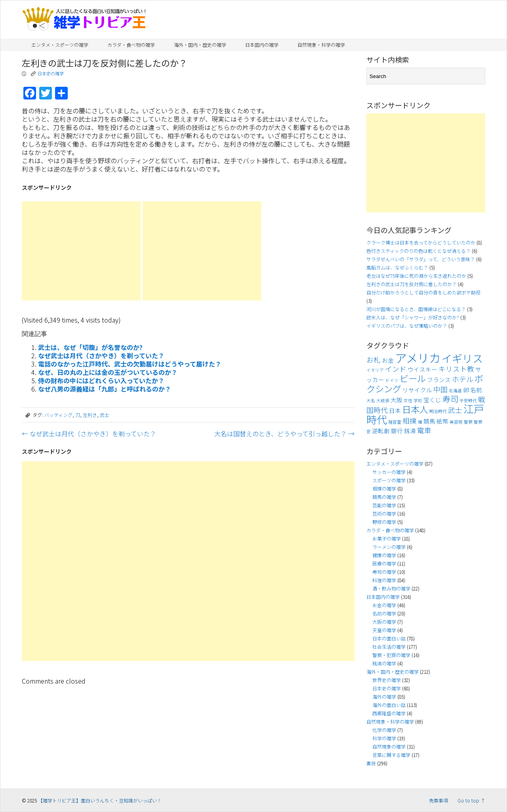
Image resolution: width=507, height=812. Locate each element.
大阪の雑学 (384, 622)
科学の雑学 (384, 738)
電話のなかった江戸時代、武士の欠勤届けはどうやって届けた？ (130, 364)
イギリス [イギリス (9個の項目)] (462, 358)
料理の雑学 (384, 580)
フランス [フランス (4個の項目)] (439, 379)
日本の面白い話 (389, 638)
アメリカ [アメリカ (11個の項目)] (418, 357)
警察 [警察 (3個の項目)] (468, 422)
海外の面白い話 (389, 705)
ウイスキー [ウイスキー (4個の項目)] (422, 369)
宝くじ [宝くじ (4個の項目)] (432, 400)
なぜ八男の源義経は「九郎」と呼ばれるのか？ (105, 389)
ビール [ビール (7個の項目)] (413, 378)
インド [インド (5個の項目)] (396, 369)
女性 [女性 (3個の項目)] (408, 400)
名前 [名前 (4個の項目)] (476, 390)
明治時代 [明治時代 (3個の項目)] (438, 411)
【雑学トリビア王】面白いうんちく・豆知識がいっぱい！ (100, 800)
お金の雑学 (384, 605)
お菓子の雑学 (387, 538)
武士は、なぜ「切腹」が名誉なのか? (90, 347)
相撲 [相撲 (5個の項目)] (410, 421)
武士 (105, 415)
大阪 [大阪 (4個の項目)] (396, 400)
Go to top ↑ (471, 800)
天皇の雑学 (384, 630)
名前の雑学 (384, 613)
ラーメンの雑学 (389, 547)
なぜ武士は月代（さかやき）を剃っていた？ (101, 355)
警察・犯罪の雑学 (391, 655)
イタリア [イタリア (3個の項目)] (375, 370)
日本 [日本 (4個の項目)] (395, 410)
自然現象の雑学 (389, 746)
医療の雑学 (384, 563)
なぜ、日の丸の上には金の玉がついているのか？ (108, 372)
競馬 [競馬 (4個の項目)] (429, 421)
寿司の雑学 (384, 572)
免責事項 (438, 800)
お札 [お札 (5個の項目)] (374, 360)
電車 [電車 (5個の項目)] (424, 430)
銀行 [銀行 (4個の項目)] (397, 431)
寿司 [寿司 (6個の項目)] (450, 399)
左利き (90, 415)
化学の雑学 (384, 730)
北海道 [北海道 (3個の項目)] (455, 391)
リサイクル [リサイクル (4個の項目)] (417, 390)
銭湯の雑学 (384, 663)
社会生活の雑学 (389, 647)
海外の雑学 (384, 696)
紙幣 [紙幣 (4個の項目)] (442, 421)
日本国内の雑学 (262, 45)
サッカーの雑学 (389, 472)
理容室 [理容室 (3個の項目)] (395, 422)
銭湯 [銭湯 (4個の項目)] (410, 431)
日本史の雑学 (51, 73)
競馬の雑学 (384, 497)
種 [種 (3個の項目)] (420, 422)
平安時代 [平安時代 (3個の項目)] (468, 400)
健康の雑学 (384, 555)
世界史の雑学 (387, 680)
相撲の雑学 (384, 488)
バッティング (58, 415)
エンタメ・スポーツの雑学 (60, 45)
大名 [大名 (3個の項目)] (371, 400)
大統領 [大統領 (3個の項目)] (383, 400)
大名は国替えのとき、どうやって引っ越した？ (284, 434)
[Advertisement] (81, 251)
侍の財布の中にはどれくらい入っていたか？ (101, 380)
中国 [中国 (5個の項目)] (440, 389)
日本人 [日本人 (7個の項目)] (415, 409)
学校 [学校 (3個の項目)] (418, 400)
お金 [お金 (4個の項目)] (388, 360)
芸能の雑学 (384, 505)
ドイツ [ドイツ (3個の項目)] (392, 380)
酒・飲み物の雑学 (391, 588)
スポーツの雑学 (389, 480)
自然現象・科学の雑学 (321, 45)
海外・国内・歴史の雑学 (200, 45)
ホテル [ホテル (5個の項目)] (463, 379)
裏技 (371, 763)
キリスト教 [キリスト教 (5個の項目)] (456, 369)
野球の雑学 (384, 522)
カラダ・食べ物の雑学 (131, 45)
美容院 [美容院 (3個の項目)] (456, 422)
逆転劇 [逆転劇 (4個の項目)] (381, 431)
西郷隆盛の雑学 (389, 713)
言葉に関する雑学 (391, 755)
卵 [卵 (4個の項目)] (466, 390)
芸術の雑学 (384, 513)
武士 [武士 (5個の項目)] (455, 410)
